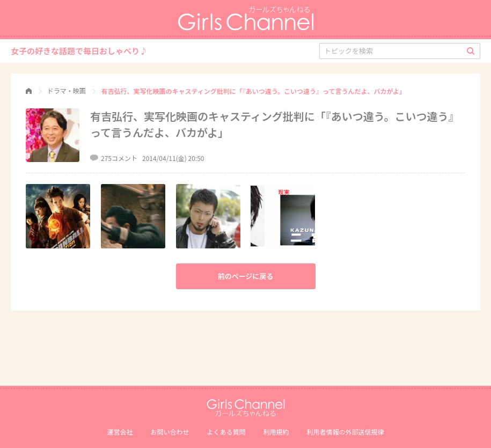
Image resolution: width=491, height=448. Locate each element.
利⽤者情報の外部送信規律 (346, 432)
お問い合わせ (170, 432)
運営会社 (120, 432)
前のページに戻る (246, 276)
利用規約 (276, 432)
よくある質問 (226, 432)
